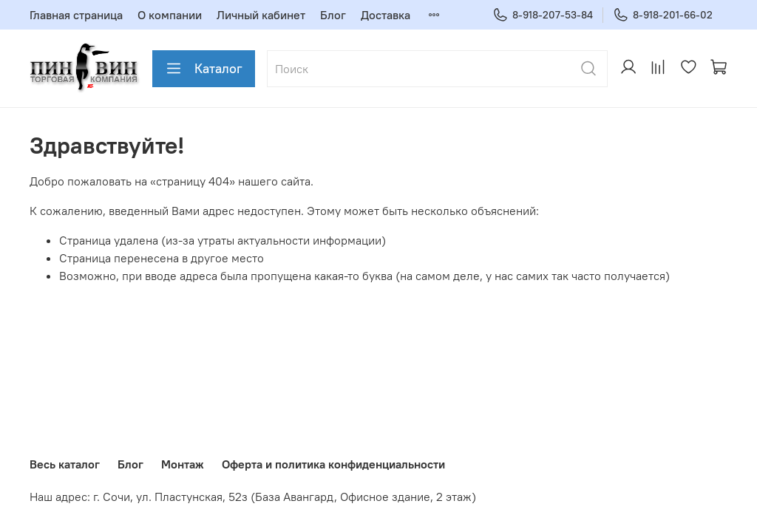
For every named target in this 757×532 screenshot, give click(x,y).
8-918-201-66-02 (663, 15)
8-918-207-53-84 (543, 15)
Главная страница (76, 15)
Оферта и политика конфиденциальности (333, 464)
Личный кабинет (261, 15)
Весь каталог (65, 464)
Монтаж (183, 464)
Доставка (386, 15)
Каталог (204, 69)
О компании (170, 15)
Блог (333, 15)
